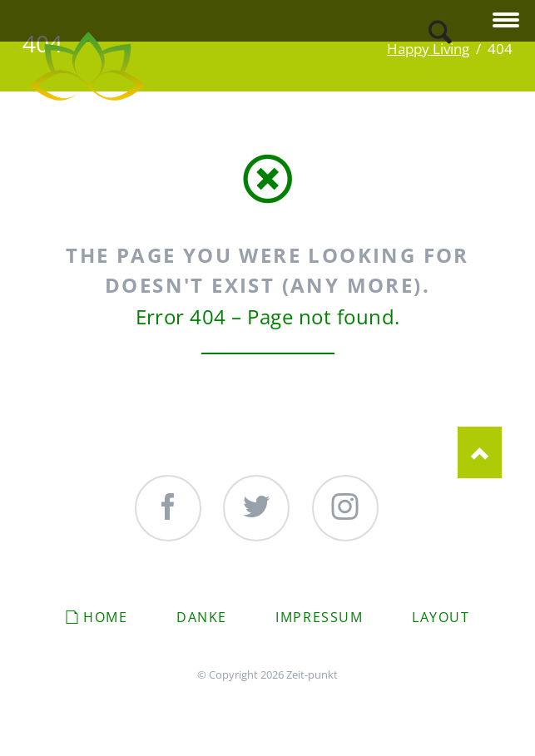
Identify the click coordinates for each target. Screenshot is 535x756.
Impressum (319, 617)
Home (105, 617)
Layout (441, 617)
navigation (506, 21)
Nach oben (480, 452)
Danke (202, 617)
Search (440, 32)
